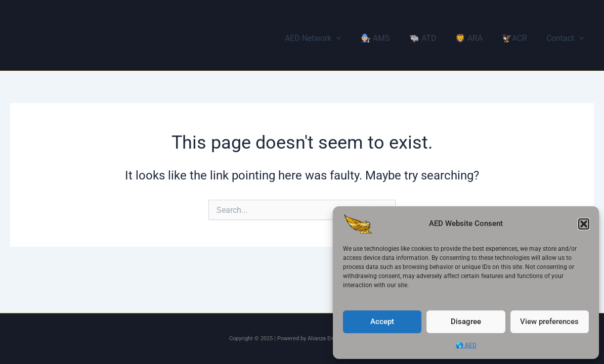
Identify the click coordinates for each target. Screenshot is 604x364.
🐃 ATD (433, 38)
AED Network (330, 38)
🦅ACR (519, 38)
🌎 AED (466, 345)
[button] (584, 224)
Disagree (466, 322)
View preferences (549, 322)
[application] (353, 38)
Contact (567, 38)
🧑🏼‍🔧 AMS (389, 38)
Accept (382, 322)
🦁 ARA (477, 38)
